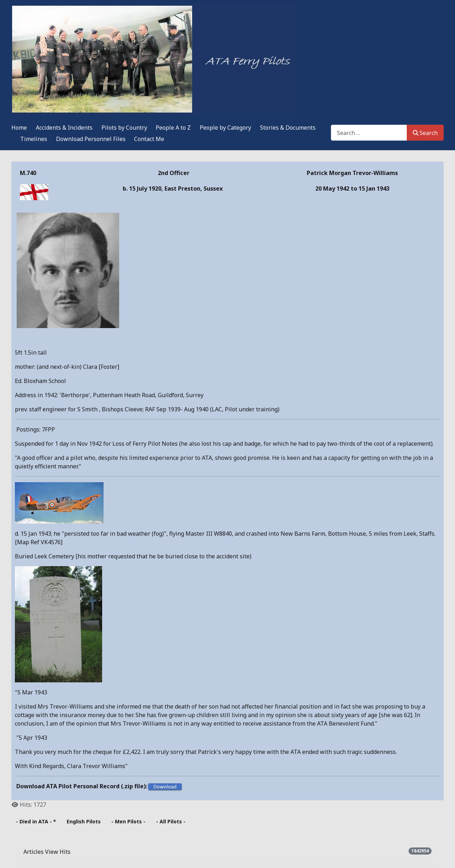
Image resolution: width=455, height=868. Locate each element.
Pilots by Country (124, 128)
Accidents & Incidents (64, 128)
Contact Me (149, 139)
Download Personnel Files (91, 139)
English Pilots (84, 821)
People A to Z (173, 128)
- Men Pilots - (128, 821)
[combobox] (369, 133)
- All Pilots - (171, 821)
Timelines (34, 139)
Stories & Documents (288, 128)
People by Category (225, 128)
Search (425, 133)
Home (19, 128)
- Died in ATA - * (36, 821)
